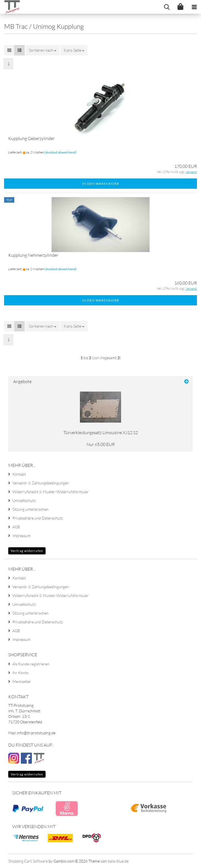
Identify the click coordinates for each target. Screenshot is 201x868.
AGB (16, 527)
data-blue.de (118, 861)
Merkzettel (21, 681)
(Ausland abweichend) (61, 152)
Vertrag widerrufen (27, 551)
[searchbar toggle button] (167, 7)
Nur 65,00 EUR (101, 444)
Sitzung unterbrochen (30, 509)
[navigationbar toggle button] (194, 7)
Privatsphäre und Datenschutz (38, 518)
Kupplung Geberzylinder (31, 138)
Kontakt (19, 474)
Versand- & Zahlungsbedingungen (41, 483)
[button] (9, 50)
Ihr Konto (20, 673)
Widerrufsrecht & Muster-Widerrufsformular (51, 492)
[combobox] (43, 50)
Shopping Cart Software (28, 861)
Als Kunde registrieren (31, 664)
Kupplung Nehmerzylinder (33, 255)
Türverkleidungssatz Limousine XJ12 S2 (101, 432)
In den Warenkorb (101, 184)
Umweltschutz (24, 500)
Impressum (21, 536)
